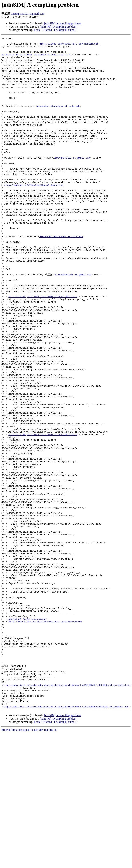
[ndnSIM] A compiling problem (62, 23)
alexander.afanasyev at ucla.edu (58, 120)
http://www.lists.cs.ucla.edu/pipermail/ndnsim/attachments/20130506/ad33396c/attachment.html (67, 812)
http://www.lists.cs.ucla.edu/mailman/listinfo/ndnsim (45, 737)
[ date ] (38, 30)
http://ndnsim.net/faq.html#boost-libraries (34, 214)
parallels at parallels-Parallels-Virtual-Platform (36, 58)
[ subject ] (60, 30)
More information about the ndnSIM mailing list (29, 862)
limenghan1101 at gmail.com (28, 14)
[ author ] (72, 30)
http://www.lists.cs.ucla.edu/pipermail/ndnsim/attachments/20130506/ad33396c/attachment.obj (66, 838)
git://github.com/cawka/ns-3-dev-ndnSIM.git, (70, 45)
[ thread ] (48, 30)
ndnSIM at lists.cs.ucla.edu (27, 734)
